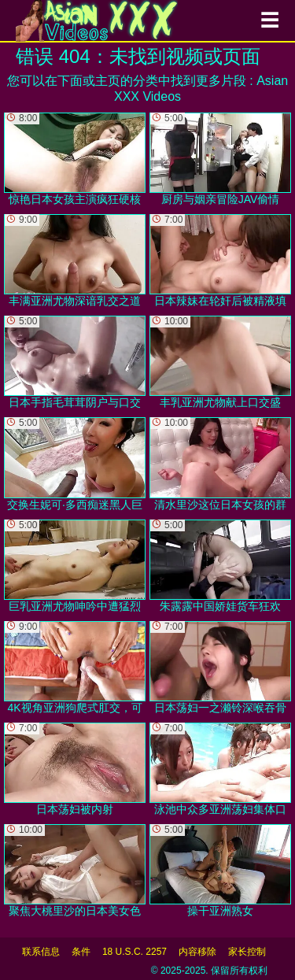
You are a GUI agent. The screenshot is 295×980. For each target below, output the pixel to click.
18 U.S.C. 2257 (135, 952)
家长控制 (247, 952)
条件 (81, 952)
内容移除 (197, 952)
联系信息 (41, 952)
